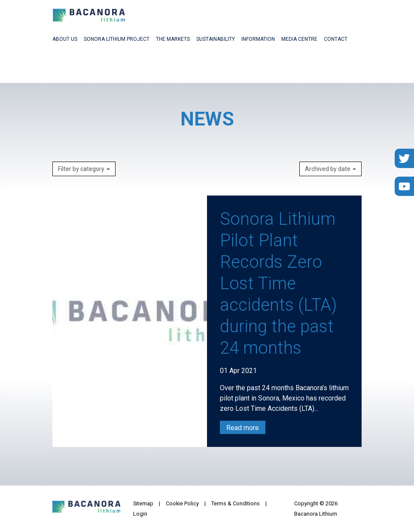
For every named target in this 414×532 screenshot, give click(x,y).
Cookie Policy (182, 503)
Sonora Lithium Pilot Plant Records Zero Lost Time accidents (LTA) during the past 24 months (278, 283)
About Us (65, 39)
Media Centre (299, 39)
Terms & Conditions (236, 503)
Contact (336, 39)
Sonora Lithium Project (117, 39)
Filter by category (84, 169)
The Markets (173, 39)
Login (140, 514)
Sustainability (216, 39)
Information (258, 39)
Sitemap (143, 503)
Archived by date (330, 169)
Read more (243, 428)
